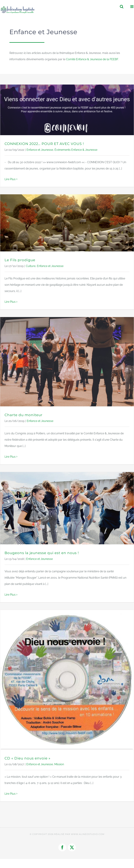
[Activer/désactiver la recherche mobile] (122, 7)
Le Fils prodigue (20, 260)
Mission (59, 764)
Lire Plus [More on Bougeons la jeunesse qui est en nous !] (10, 595)
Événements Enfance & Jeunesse (76, 150)
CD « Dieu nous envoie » (28, 758)
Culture (31, 266)
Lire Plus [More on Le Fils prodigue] (10, 302)
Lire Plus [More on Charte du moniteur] (10, 457)
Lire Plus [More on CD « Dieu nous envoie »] (10, 794)
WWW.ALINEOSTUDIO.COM (88, 834)
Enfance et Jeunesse (40, 150)
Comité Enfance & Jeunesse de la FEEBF (92, 59)
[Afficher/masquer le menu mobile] (132, 7)
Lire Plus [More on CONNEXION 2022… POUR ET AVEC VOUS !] (10, 179)
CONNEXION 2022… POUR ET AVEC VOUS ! (44, 144)
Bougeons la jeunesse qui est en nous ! (42, 553)
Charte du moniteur (23, 415)
